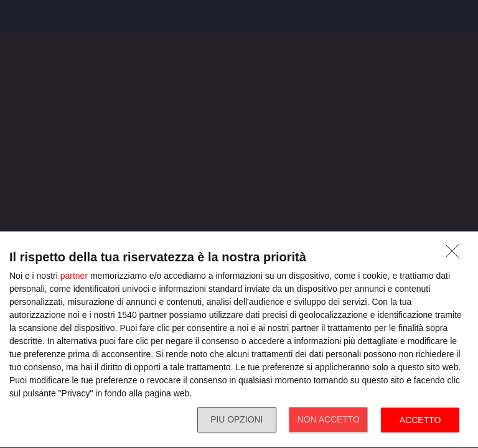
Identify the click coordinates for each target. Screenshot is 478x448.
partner (74, 276)
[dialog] (239, 340)
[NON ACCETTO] (456, 254)
